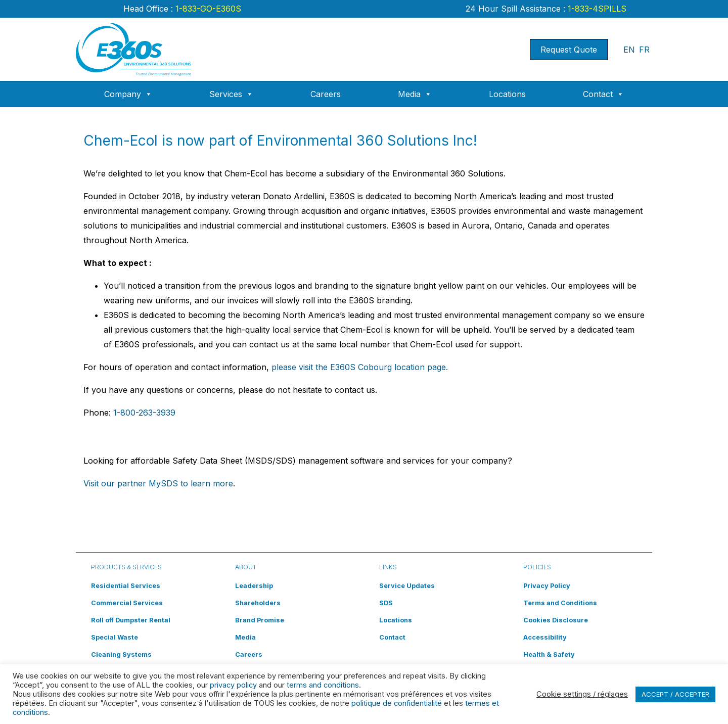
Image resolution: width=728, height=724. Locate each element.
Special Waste (115, 637)
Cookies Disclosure (556, 620)
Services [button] (231, 94)
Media (415, 94)
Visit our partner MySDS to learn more (158, 483)
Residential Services (126, 586)
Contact (603, 94)
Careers (326, 94)
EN (629, 50)
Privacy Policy (547, 586)
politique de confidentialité (397, 703)
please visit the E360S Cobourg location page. (360, 367)
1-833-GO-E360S (207, 9)
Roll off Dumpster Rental (131, 620)
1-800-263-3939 (144, 413)
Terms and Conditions (560, 603)
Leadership (254, 586)
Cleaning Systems (121, 654)
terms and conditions (323, 685)
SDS (386, 603)
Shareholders (258, 603)
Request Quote (569, 50)
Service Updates (407, 586)
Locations (507, 94)
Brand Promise (260, 620)
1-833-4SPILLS (596, 9)
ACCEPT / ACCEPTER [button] (675, 694)
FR (644, 50)
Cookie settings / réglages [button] (582, 694)
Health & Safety (549, 654)
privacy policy (233, 685)
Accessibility (545, 637)
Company (128, 94)
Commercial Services (127, 603)
